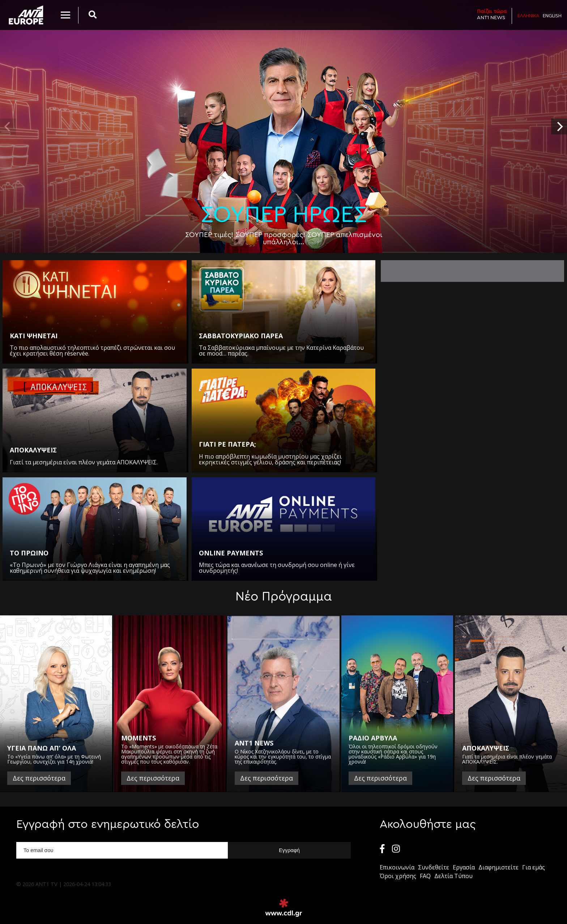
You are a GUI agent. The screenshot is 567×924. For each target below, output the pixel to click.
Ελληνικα (528, 16)
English (552, 16)
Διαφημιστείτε (498, 867)
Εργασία (464, 867)
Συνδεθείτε (434, 867)
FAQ (425, 876)
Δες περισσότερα (39, 778)
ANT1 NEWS (492, 14)
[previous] (8, 126)
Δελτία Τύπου (453, 876)
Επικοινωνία (397, 867)
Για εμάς (534, 867)
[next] (559, 126)
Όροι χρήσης (398, 876)
